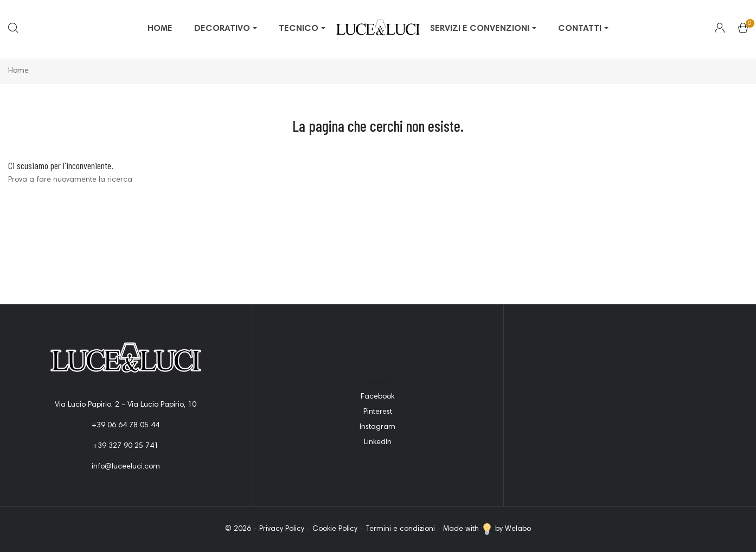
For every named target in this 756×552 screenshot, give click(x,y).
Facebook (377, 397)
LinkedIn (378, 442)
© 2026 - (242, 529)
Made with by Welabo (487, 529)
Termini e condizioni (400, 529)
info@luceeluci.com (126, 467)
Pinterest (378, 412)
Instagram (377, 427)
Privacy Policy (282, 529)
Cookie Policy (335, 529)
